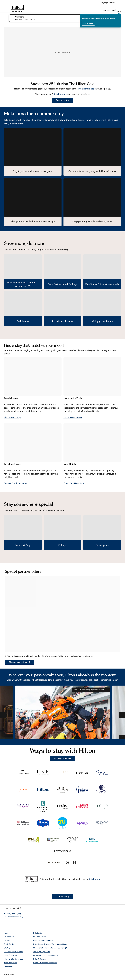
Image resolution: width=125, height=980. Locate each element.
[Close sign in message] (119, 16)
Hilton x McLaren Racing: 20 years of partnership (91, 690)
